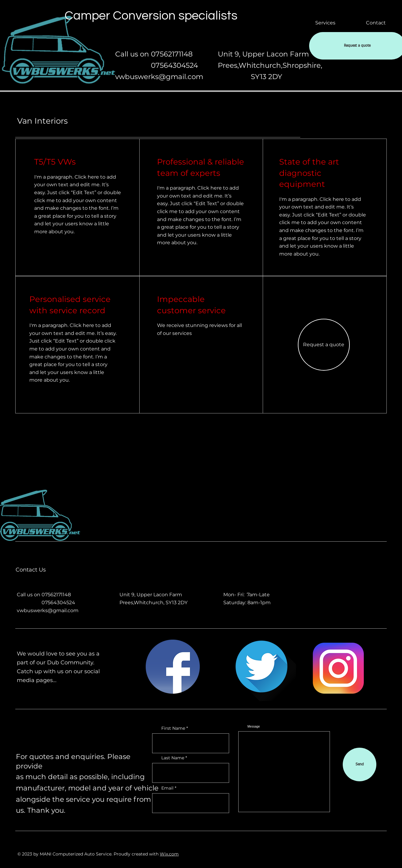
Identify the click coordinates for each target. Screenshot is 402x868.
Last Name (173, 758)
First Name (173, 728)
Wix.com (169, 854)
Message (254, 727)
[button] (324, 345)
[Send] (360, 764)
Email (167, 788)
